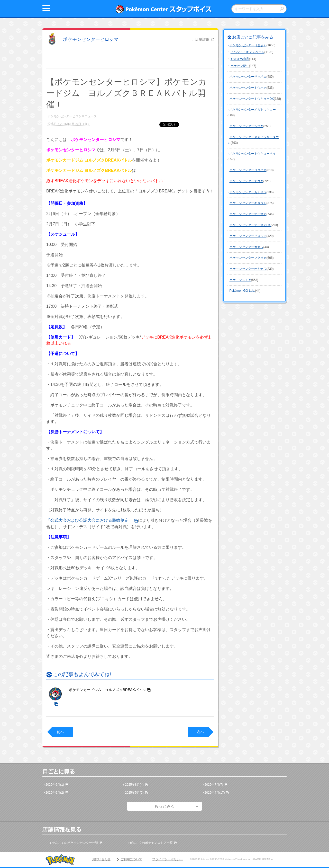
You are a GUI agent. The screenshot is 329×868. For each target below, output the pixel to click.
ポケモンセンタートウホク (248, 88)
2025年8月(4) (134, 785)
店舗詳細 (202, 39)
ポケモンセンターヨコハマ (248, 170)
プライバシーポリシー (168, 859)
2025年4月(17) (215, 793)
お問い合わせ (101, 859)
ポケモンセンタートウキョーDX (252, 99)
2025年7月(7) (214, 785)
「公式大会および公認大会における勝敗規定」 (89, 520)
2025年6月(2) (55, 793)
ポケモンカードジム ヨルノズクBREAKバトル (107, 690)
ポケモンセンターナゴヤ (246, 181)
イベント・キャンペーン (248, 52)
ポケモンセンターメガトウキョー (253, 110)
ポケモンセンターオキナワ (248, 269)
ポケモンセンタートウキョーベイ (253, 154)
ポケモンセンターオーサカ (248, 214)
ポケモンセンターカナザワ (248, 192)
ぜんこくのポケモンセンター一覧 (75, 843)
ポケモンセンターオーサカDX (250, 225)
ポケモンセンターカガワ (246, 247)
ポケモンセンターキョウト (248, 203)
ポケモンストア (240, 280)
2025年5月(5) (134, 793)
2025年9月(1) (55, 785)
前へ (60, 732)
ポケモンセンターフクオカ (248, 258)
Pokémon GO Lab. (242, 291)
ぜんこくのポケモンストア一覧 (151, 843)
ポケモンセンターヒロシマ (91, 39)
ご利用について (131, 859)
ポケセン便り (240, 66)
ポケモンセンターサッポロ (248, 77)
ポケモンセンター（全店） (248, 45)
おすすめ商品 (240, 59)
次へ (200, 732)
